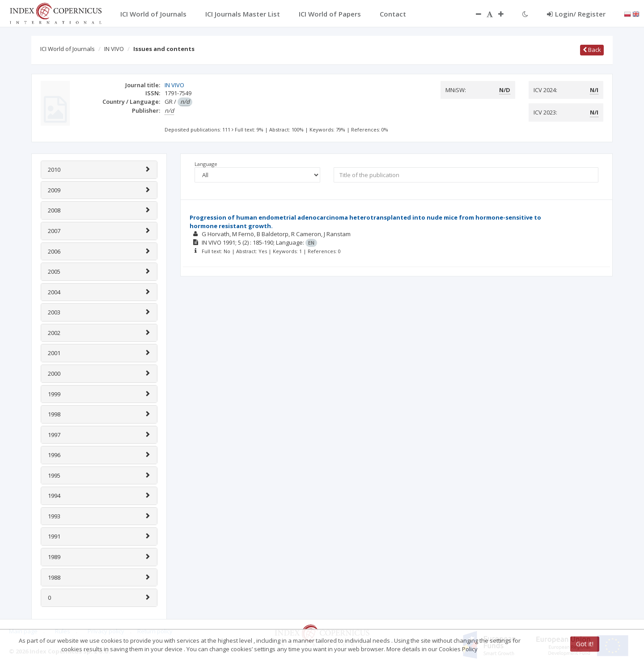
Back (592, 50)
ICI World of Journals (68, 49)
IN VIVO (114, 49)
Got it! (585, 644)
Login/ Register (576, 14)
